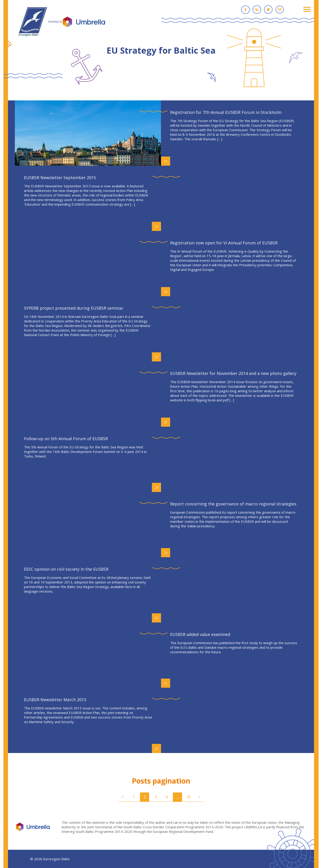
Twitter (268, 10)
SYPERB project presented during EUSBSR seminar (74, 308)
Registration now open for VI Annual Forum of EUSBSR (224, 243)
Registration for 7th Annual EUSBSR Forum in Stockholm (226, 112)
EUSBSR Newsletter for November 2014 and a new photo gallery (233, 373)
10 (188, 797)
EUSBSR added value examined (200, 634)
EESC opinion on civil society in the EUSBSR (66, 569)
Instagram (280, 10)
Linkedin (257, 10)
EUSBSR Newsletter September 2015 (60, 178)
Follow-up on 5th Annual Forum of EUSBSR (66, 439)
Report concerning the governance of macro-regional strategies (233, 504)
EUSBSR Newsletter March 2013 (55, 700)
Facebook (245, 10)
